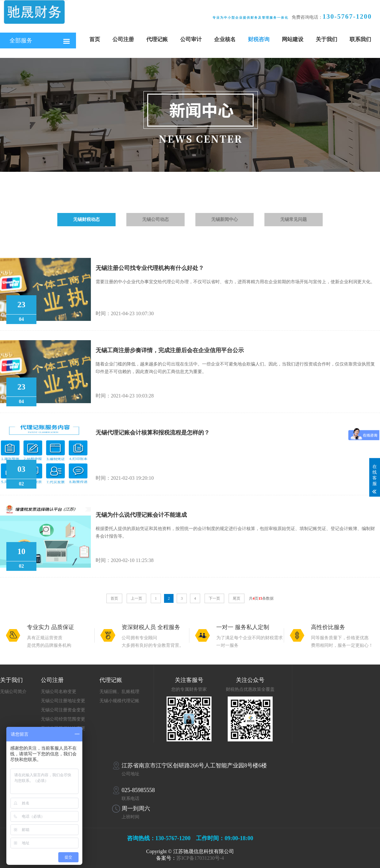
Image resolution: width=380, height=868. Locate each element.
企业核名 (225, 39)
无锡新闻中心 (225, 219)
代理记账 (157, 39)
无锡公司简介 (13, 692)
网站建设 (293, 39)
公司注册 (123, 39)
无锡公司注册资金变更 (63, 710)
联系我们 (360, 39)
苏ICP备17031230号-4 (200, 858)
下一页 (214, 598)
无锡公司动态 (155, 219)
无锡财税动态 (86, 219)
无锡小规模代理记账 (119, 701)
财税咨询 (259, 39)
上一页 (136, 598)
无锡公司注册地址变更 (63, 701)
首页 (95, 39)
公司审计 (191, 39)
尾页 (237, 598)
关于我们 (326, 39)
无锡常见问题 (294, 219)
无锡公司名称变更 (59, 692)
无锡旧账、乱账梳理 (119, 692)
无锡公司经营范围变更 (63, 719)
